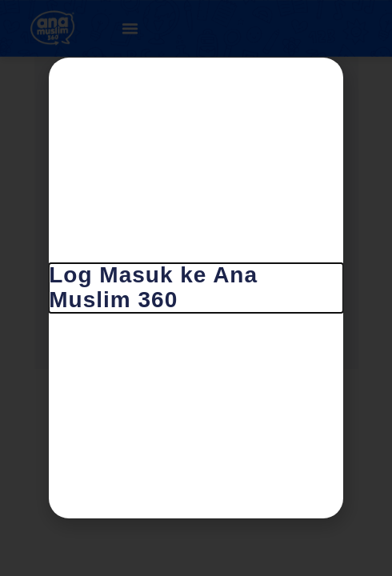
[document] (196, 288)
